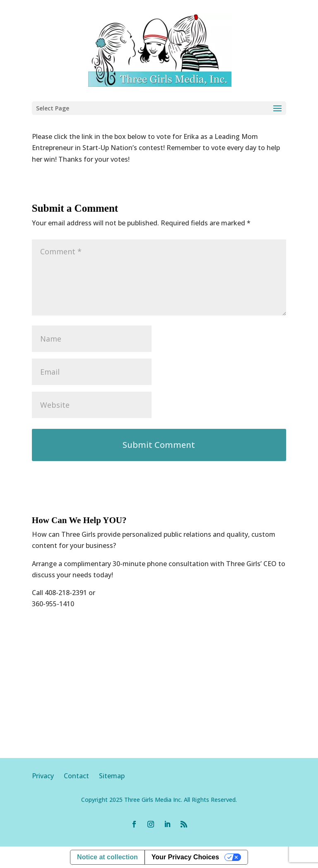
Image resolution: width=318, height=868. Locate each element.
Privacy (48, 776)
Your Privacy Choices (185, 857)
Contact (76, 776)
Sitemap (112, 776)
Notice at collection (107, 857)
